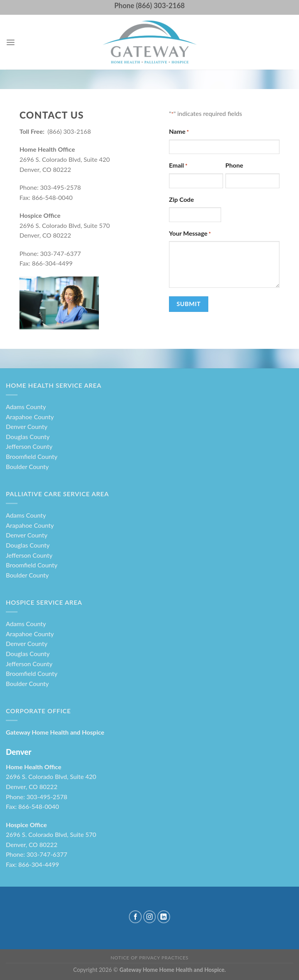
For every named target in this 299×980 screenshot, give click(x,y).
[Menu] (11, 42)
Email (178, 166)
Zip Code (181, 199)
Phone (234, 165)
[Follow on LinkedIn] (164, 917)
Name (179, 132)
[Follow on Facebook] (135, 917)
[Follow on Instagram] (150, 917)
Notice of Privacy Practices (149, 958)
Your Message (190, 234)
